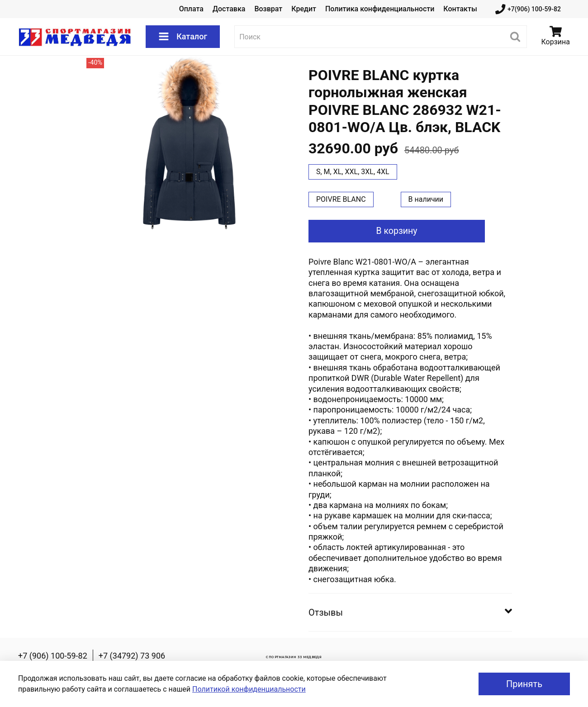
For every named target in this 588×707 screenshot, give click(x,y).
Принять (524, 684)
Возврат (268, 9)
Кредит (304, 9)
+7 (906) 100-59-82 (53, 656)
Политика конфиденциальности (380, 9)
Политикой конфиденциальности (249, 689)
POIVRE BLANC (341, 199)
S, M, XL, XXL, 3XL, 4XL (353, 172)
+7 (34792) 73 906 (132, 656)
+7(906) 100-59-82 (528, 9)
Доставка (229, 9)
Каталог (183, 37)
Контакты (460, 9)
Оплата (191, 9)
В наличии (426, 199)
